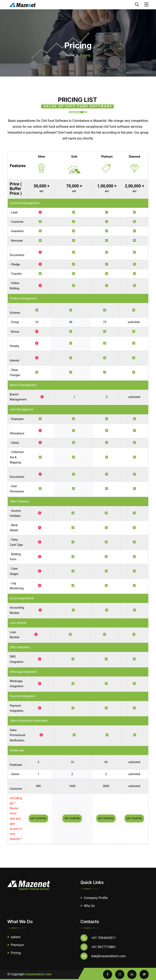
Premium (16, 945)
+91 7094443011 (98, 938)
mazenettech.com (38, 974)
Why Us (88, 906)
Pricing (14, 953)
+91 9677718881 (98, 947)
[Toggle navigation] (146, 5)
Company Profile (94, 898)
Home (70, 55)
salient (14, 937)
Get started (38, 818)
